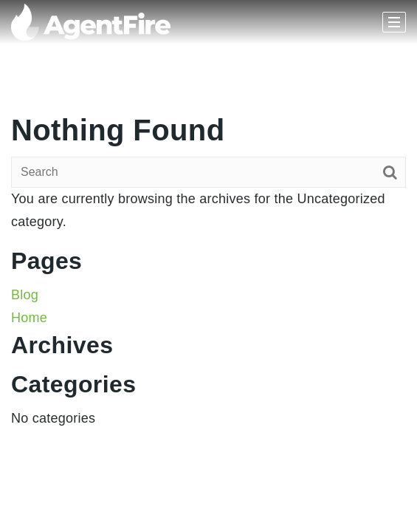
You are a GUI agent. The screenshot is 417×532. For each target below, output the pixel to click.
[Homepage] (91, 22)
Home (29, 318)
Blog (25, 295)
